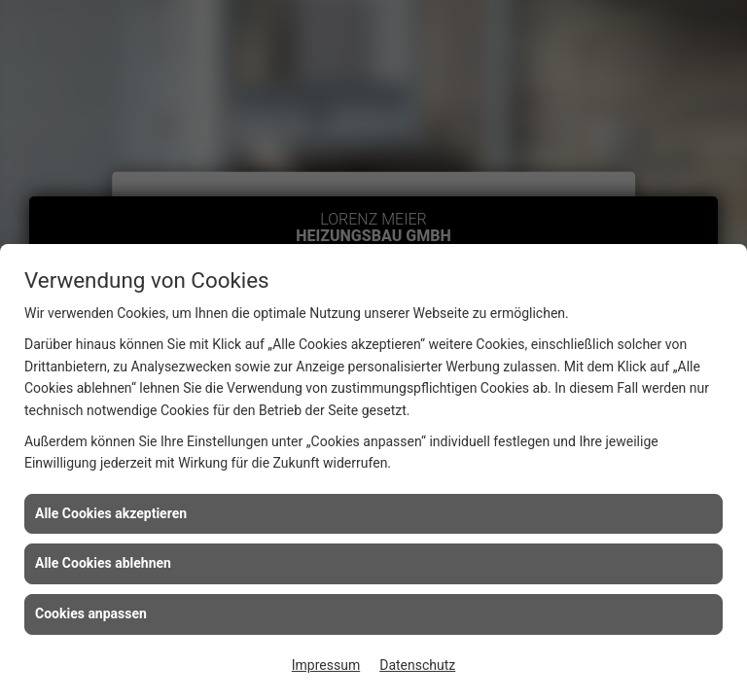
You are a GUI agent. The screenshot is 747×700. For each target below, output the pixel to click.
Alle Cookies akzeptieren (111, 513)
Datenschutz (417, 665)
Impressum (326, 665)
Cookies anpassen (91, 613)
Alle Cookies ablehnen (103, 563)
